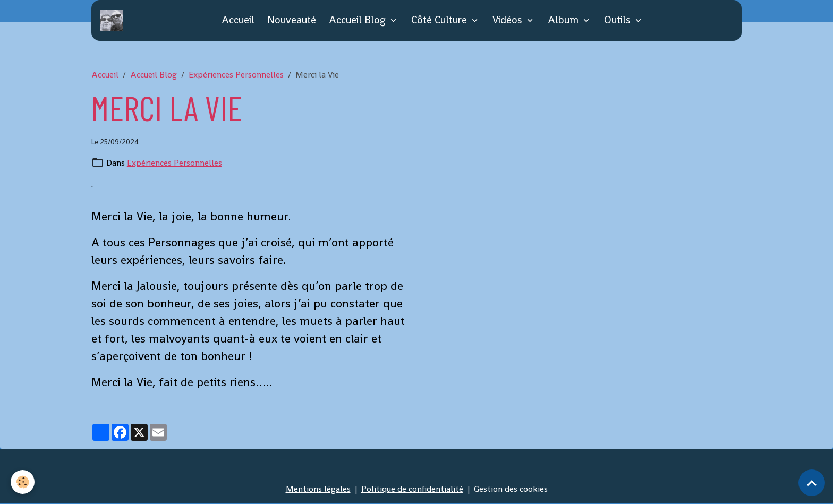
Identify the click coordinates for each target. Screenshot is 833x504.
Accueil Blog (359, 20)
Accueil (238, 20)
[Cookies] (23, 482)
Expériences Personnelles (236, 75)
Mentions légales (318, 489)
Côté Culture (440, 20)
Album (564, 20)
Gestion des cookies (511, 489)
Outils (619, 20)
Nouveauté (292, 20)
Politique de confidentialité (412, 489)
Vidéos (509, 20)
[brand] (113, 20)
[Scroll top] (812, 483)
